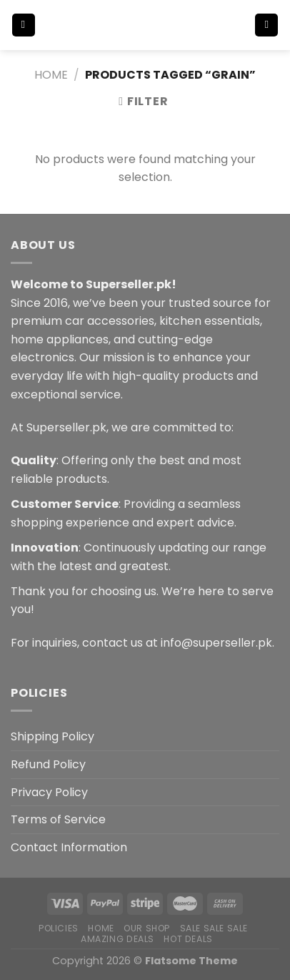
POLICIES (59, 928)
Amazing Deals (117, 939)
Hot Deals (188, 939)
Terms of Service (58, 819)
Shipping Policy (52, 736)
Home (51, 75)
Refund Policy (48, 764)
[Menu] (24, 25)
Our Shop (147, 928)
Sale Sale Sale (214, 928)
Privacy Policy (49, 792)
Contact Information (69, 847)
